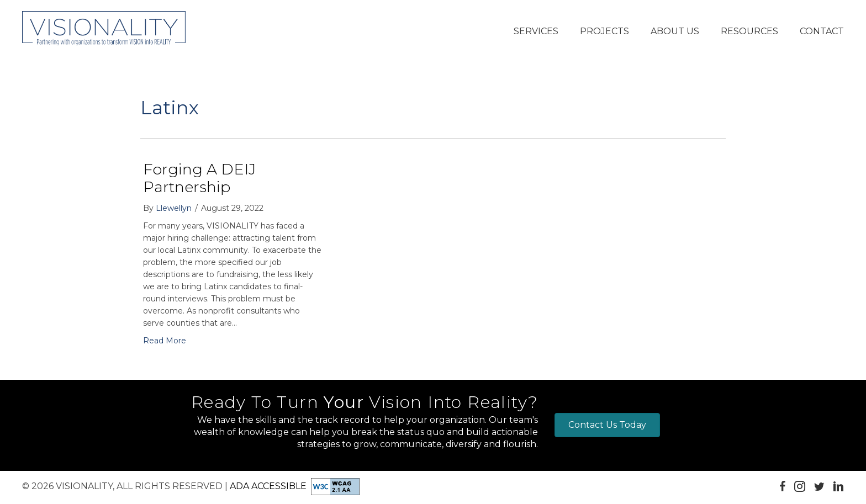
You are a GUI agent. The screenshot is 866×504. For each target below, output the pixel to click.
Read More (165, 341)
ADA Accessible (268, 486)
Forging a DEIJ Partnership (199, 178)
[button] (536, 32)
